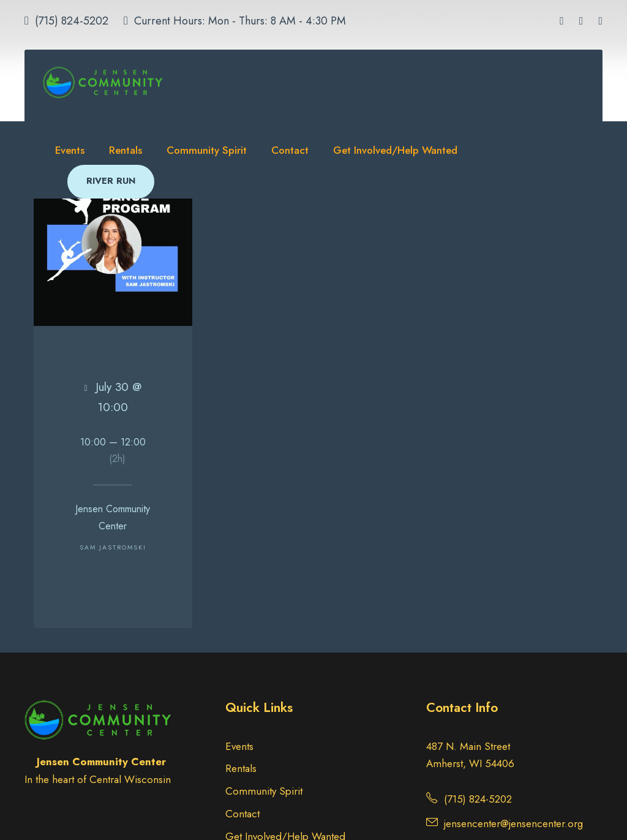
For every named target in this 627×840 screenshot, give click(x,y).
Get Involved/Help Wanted (395, 150)
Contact (290, 150)
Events (70, 150)
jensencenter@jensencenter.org (513, 823)
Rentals (126, 150)
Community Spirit (207, 150)
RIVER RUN (111, 181)
